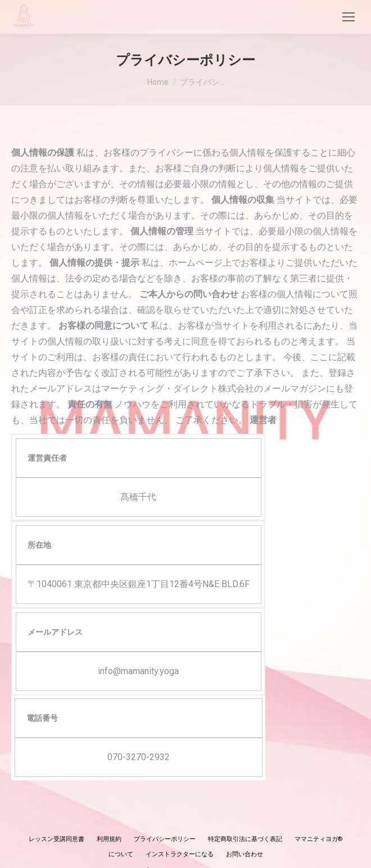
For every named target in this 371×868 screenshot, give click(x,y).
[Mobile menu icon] (349, 17)
